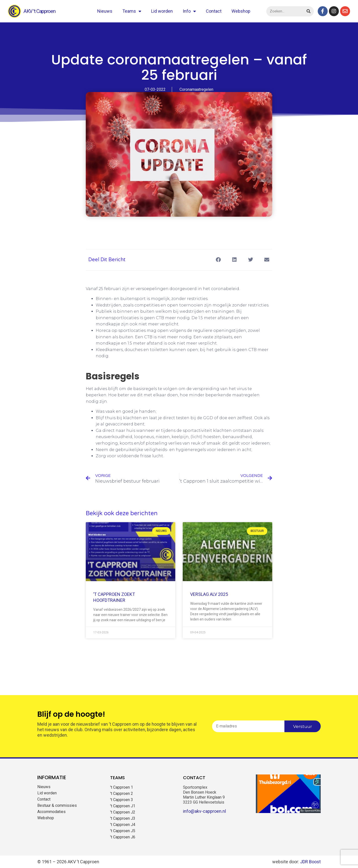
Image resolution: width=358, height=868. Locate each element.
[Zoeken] (309, 11)
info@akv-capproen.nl (204, 811)
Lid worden (162, 11)
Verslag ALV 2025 (209, 594)
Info (189, 11)
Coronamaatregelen (196, 89)
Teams (132, 11)
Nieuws (105, 11)
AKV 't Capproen (39, 11)
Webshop (241, 11)
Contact (214, 11)
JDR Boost (310, 862)
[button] (218, 260)
